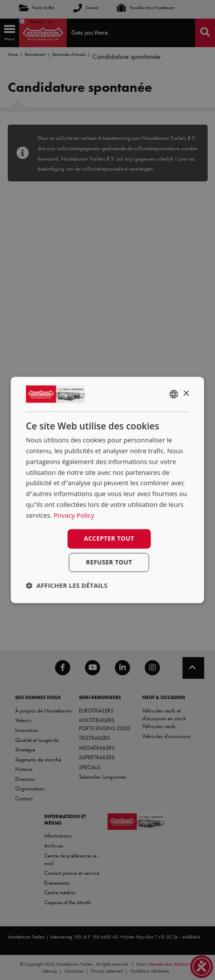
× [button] (186, 394)
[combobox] (174, 394)
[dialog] (107, 490)
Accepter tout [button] (109, 539)
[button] (67, 586)
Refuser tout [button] (109, 563)
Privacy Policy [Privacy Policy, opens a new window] (74, 515)
